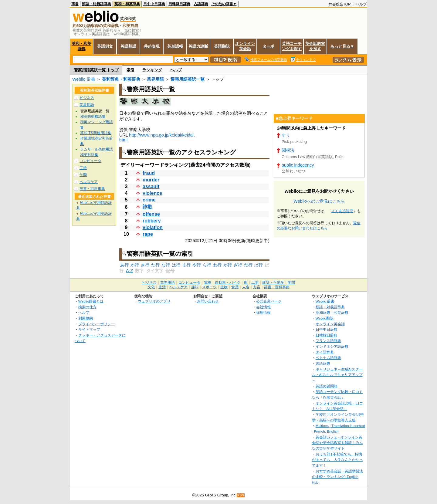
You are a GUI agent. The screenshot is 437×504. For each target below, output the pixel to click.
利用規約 (86, 318)
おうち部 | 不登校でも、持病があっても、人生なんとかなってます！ (337, 460)
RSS (241, 495)
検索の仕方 (87, 307)
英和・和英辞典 (127, 4)
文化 (151, 287)
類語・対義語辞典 (97, 4)
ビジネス (87, 98)
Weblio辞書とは (91, 301)
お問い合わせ (208, 301)
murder (151, 180)
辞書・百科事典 (92, 189)
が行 (228, 265)
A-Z (129, 271)
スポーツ (209, 287)
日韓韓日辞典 (179, 4)
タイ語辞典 (325, 352)
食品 (235, 287)
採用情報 (263, 312)
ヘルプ (361, 4)
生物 (224, 287)
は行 (176, 265)
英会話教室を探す (315, 46)
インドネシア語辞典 (332, 346)
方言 (257, 287)
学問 (83, 175)
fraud (149, 173)
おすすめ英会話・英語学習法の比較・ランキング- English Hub (337, 477)
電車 (208, 282)
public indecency (298, 165)
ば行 (259, 265)
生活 (162, 287)
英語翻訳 (222, 46)
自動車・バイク (228, 282)
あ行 (124, 265)
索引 (130, 70)
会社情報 (263, 307)
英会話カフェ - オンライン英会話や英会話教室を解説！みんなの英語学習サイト (337, 443)
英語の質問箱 (327, 386)
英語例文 (105, 46)
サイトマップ (89, 329)
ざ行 (238, 265)
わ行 (217, 265)
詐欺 (147, 207)
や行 (197, 265)
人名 (246, 287)
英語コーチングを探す (292, 46)
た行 (155, 265)
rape (148, 234)
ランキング (152, 70)
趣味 (195, 287)
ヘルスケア (89, 182)
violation (153, 227)
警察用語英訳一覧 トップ (96, 70)
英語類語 (128, 46)
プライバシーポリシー (97, 324)
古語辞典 (201, 4)
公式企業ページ (269, 301)
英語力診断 (198, 46)
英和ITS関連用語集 (96, 133)
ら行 (207, 265)
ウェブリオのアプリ (154, 301)
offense (151, 214)
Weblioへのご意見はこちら (319, 201)
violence (152, 193)
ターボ (268, 46)
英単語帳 (175, 46)
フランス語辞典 (328, 341)
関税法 (288, 150)
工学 (83, 168)
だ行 (248, 265)
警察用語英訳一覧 (188, 79)
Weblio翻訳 (325, 318)
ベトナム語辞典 (328, 358)
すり (286, 135)
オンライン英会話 (245, 46)
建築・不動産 (273, 282)
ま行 (186, 265)
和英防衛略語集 (93, 117)
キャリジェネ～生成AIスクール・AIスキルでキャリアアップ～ (337, 375)
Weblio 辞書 (84, 79)
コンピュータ (90, 161)
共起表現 (152, 46)
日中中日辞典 (154, 4)
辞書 (75, 4)
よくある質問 (342, 211)
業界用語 (155, 79)
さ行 (145, 265)
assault (151, 186)
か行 (135, 265)
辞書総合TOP (340, 4)
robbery (152, 221)
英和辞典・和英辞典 (121, 79)
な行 (166, 265)
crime (149, 200)
